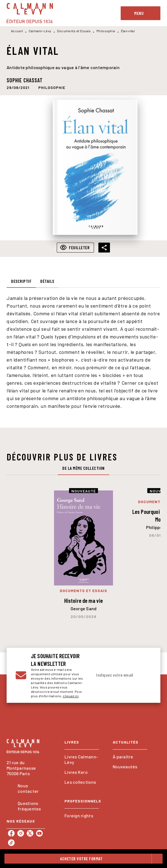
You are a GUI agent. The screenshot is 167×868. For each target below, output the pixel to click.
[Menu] (141, 13)
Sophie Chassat (25, 80)
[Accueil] (30, 13)
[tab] (21, 281)
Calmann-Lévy (40, 31)
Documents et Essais (74, 31)
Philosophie (106, 31)
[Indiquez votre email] (115, 675)
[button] (52, 87)
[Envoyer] (146, 675)
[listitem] (11, 833)
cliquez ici (71, 696)
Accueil (17, 31)
